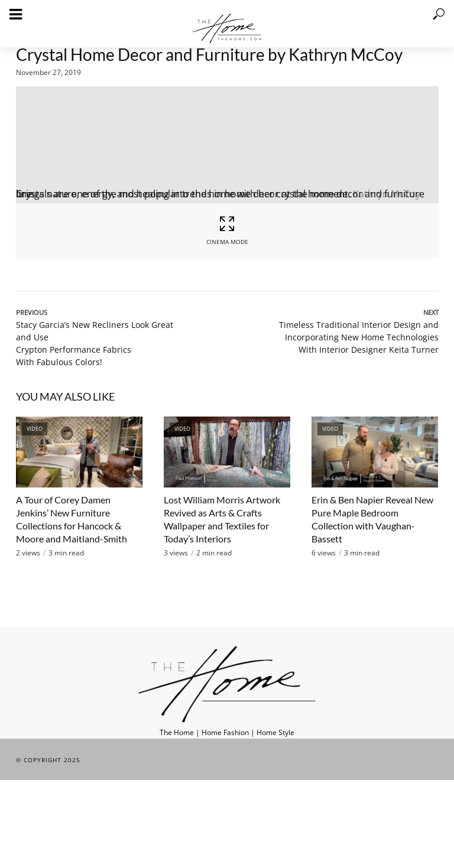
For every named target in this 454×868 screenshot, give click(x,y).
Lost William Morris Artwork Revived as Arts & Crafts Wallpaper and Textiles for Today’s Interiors (222, 519)
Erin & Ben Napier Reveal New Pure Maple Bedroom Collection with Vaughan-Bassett (372, 519)
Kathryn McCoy (387, 194)
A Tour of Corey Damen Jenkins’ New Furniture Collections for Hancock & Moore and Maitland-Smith (72, 519)
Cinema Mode (227, 230)
